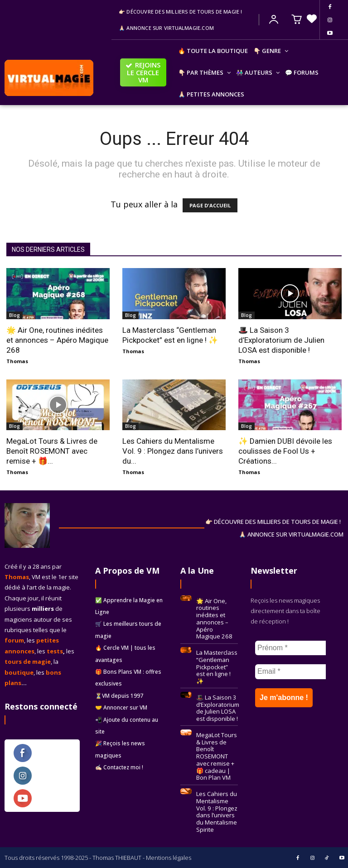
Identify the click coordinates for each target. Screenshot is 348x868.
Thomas (17, 361)
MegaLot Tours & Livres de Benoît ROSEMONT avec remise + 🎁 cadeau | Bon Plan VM (217, 755)
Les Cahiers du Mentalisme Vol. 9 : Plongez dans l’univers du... (173, 451)
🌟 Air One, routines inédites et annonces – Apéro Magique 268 (57, 340)
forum (14, 640)
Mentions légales (169, 858)
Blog (14, 315)
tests (55, 651)
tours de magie (28, 662)
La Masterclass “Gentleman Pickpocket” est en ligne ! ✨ (217, 666)
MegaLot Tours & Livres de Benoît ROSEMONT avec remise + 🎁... (52, 451)
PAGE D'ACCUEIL (210, 205)
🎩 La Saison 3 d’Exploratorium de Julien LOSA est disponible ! (281, 340)
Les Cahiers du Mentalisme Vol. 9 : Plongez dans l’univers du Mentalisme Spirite (217, 810)
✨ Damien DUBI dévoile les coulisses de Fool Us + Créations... (285, 451)
